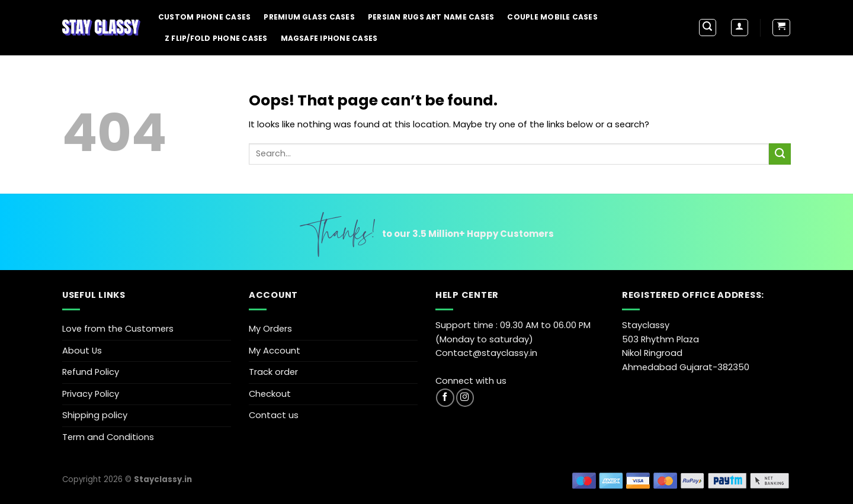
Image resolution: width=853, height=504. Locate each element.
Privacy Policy (91, 394)
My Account (275, 351)
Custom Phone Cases (204, 17)
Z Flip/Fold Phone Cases (216, 38)
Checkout (270, 394)
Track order (273, 372)
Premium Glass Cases (309, 17)
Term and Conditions (108, 437)
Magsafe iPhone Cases (329, 38)
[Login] (740, 28)
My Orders (270, 329)
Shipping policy (95, 415)
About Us (82, 351)
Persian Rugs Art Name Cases (431, 17)
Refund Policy (91, 372)
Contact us (274, 415)
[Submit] (780, 154)
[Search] (708, 28)
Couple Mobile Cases (552, 17)
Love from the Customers (118, 329)
